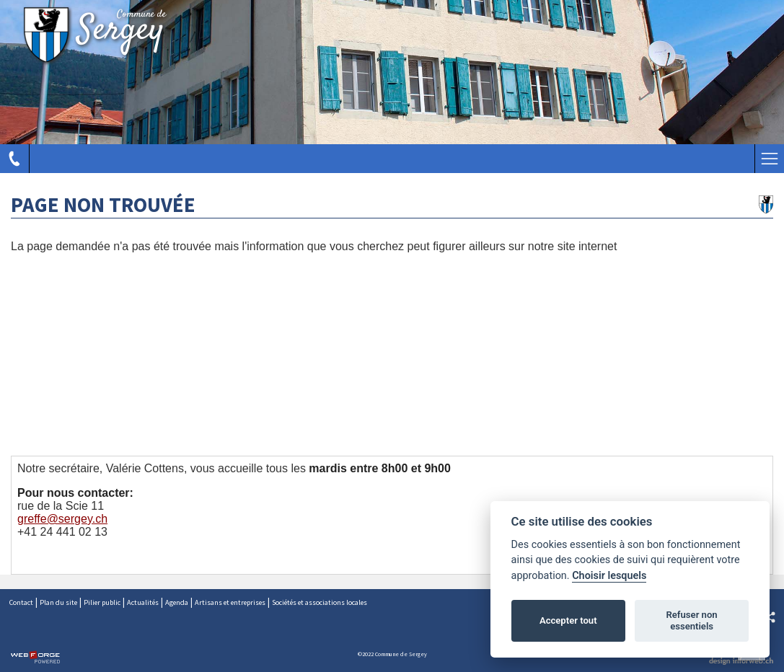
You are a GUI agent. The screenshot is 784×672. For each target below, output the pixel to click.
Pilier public (102, 602)
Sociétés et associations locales (320, 602)
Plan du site (58, 602)
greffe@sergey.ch (62, 519)
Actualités (143, 602)
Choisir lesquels (609, 576)
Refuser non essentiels (691, 620)
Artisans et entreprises (230, 602)
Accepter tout (568, 620)
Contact (21, 602)
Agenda (177, 602)
